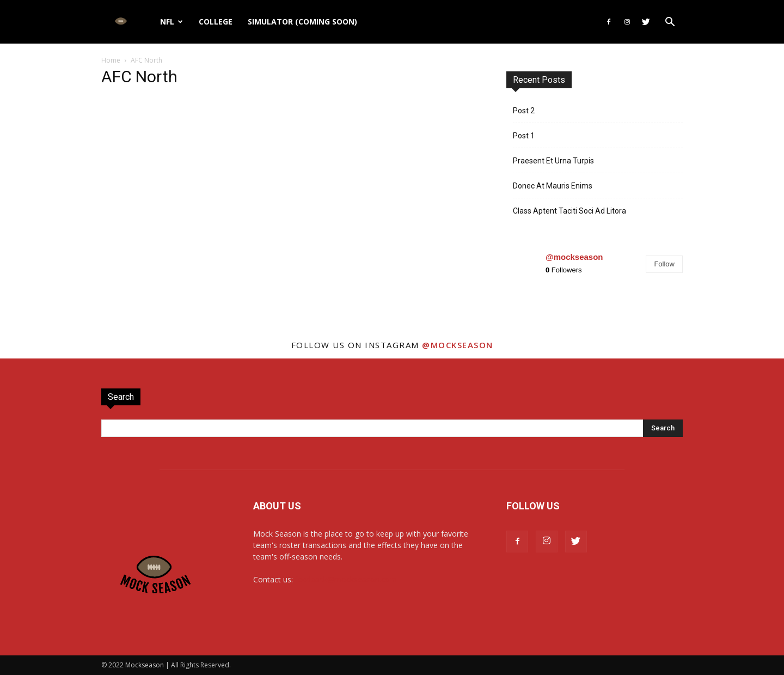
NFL (171, 22)
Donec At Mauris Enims (553, 186)
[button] (670, 23)
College (216, 22)
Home (111, 60)
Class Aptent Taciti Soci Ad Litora (569, 211)
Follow (664, 264)
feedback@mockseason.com (346, 579)
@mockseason (574, 257)
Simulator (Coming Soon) (302, 22)
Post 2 (524, 111)
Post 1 (524, 136)
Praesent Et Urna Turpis (553, 161)
